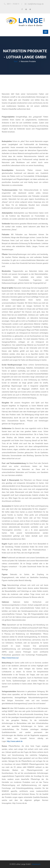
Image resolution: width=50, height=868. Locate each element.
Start (16, 61)
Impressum (36, 864)
